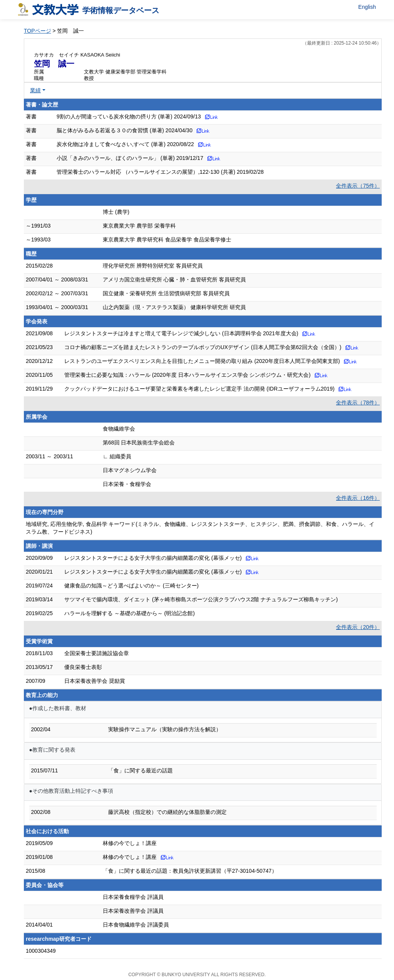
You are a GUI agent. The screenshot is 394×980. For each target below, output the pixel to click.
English (367, 7)
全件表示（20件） (358, 627)
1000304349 (41, 951)
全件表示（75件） (358, 186)
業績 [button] (35, 90)
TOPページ (38, 31)
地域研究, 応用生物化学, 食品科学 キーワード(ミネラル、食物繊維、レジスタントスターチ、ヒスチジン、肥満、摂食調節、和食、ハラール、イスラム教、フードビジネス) (200, 528)
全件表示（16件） (358, 498)
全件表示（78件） (358, 403)
